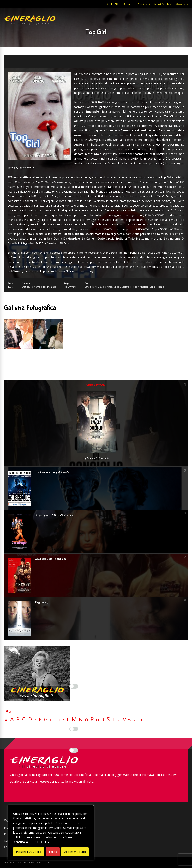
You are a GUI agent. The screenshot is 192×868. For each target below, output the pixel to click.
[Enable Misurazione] (74, 729)
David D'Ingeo (105, 287)
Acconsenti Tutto (75, 852)
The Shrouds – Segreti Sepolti (52, 472)
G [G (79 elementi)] (46, 719)
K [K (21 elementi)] (63, 720)
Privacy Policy (144, 4)
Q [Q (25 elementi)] (98, 720)
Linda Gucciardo (122, 287)
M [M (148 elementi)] (74, 719)
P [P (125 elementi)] (92, 719)
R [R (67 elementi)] (103, 720)
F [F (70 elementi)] (40, 720)
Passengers (42, 603)
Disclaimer (128, 4)
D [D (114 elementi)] (30, 719)
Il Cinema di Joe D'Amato (43, 287)
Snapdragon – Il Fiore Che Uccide (54, 516)
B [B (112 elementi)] (18, 719)
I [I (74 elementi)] (56, 719)
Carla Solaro (91, 287)
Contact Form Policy (163, 4)
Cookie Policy (182, 4)
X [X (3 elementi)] (134, 720)
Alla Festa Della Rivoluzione (51, 559)
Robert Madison (140, 287)
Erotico (25, 287)
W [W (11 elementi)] (130, 720)
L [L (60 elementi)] (68, 720)
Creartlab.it (47, 862)
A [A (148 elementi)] (12, 719)
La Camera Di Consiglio (96, 459)
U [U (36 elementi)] (119, 720)
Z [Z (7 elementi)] (142, 720)
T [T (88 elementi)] (114, 720)
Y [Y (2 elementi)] (138, 721)
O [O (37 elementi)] (87, 720)
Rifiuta (53, 852)
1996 (10, 287)
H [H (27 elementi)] (51, 720)
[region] (51, 833)
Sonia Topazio (157, 287)
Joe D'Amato (70, 287)
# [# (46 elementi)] (6, 720)
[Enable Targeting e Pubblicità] (74, 750)
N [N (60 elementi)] (81, 720)
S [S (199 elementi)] (108, 719)
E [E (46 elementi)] (35, 720)
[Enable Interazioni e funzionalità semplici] (74, 686)
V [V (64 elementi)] (124, 720)
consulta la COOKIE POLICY (32, 842)
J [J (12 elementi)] (59, 720)
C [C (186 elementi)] (24, 719)
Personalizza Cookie (29, 852)
